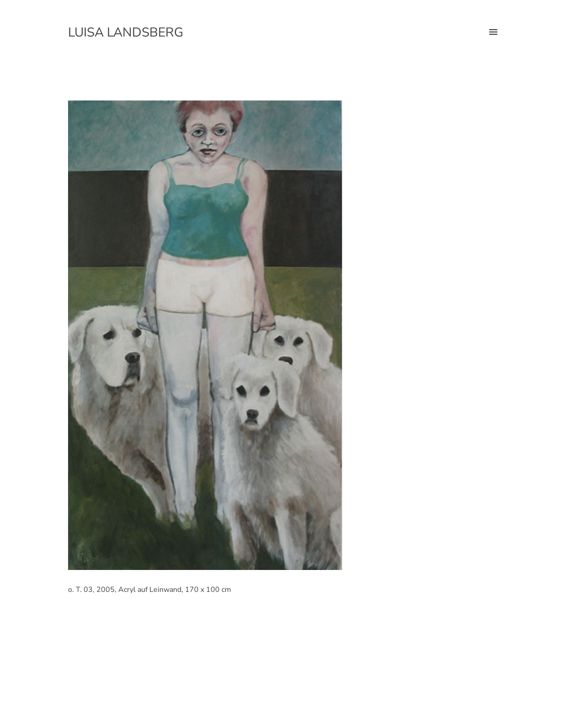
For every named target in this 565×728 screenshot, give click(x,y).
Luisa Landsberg (126, 32)
